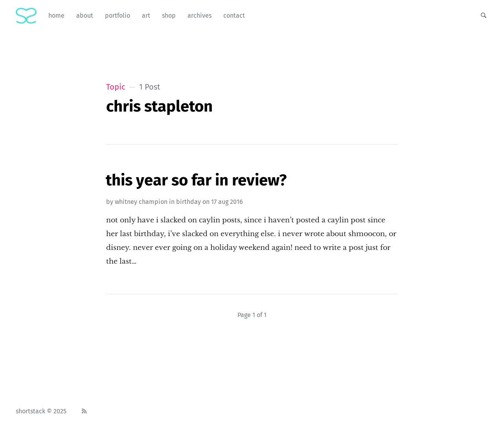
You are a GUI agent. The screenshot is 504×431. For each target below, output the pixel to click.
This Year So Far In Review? (196, 180)
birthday (189, 202)
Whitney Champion (141, 202)
